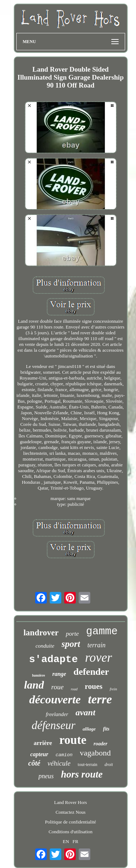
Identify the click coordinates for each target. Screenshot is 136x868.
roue (57, 687)
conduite (45, 646)
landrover (41, 633)
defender (91, 672)
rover (98, 658)
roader (100, 744)
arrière (43, 743)
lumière (38, 675)
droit (109, 765)
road (74, 689)
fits (106, 729)
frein (113, 689)
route (73, 740)
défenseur (53, 725)
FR (75, 841)
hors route (82, 774)
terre (100, 699)
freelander (57, 714)
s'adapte (53, 659)
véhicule (59, 763)
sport (71, 644)
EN (66, 841)
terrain (96, 645)
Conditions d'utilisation (71, 832)
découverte (55, 699)
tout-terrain (87, 765)
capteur (39, 754)
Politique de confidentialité (71, 822)
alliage (89, 729)
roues (94, 686)
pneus (46, 776)
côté (34, 763)
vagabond (95, 753)
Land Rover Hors (70, 802)
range (59, 674)
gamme (102, 632)
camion (64, 755)
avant (85, 712)
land (34, 685)
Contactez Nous (71, 812)
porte (72, 634)
